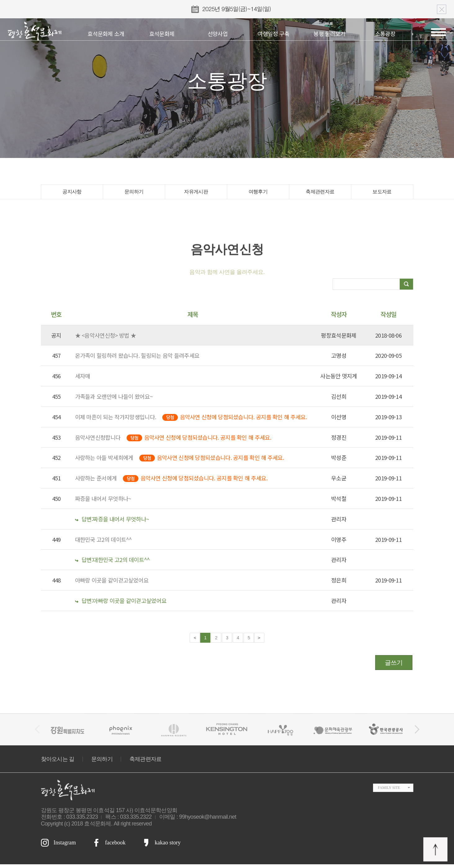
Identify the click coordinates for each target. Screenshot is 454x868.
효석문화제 (162, 34)
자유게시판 (196, 194)
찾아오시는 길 (58, 763)
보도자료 (382, 194)
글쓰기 (394, 666)
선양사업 (218, 34)
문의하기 (134, 194)
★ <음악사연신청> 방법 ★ (106, 339)
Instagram (65, 846)
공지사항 (72, 194)
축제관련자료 (320, 194)
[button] (417, 733)
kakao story (167, 846)
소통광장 (385, 34)
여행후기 (258, 194)
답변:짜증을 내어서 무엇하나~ (112, 523)
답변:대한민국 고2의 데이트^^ (112, 564)
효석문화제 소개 (106, 34)
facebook (115, 846)
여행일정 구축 (273, 34)
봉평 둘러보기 (329, 34)
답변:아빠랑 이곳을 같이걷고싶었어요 (121, 604)
